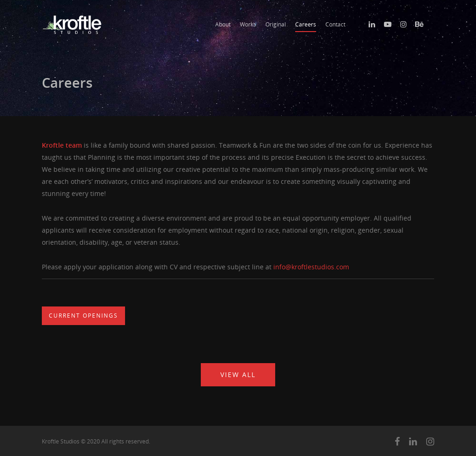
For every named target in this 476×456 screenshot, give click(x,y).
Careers (306, 24)
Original (276, 24)
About (223, 24)
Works (248, 24)
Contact (335, 24)
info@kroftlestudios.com (311, 267)
